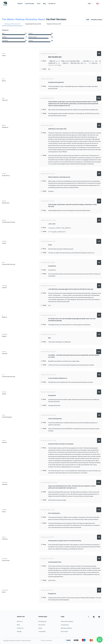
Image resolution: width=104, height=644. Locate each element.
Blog (44, 4)
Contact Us (52, 4)
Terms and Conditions (67, 622)
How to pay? (64, 632)
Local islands (42, 632)
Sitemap (19, 632)
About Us (20, 622)
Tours (39, 4)
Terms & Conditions (47, 641)
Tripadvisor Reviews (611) (57, 24)
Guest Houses (30, 4)
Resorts (20, 4)
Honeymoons (42, 622)
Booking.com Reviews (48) (13, 24)
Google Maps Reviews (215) (35, 24)
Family (40, 628)
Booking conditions (66, 628)
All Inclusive (42, 625)
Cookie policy (65, 625)
